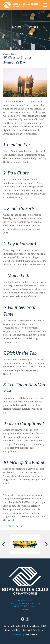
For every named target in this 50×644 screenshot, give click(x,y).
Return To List (14, 526)
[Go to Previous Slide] (4, 544)
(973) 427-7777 (21, 606)
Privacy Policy (13, 630)
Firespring (31, 635)
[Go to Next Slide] (46, 544)
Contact (25, 609)
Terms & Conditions (34, 630)
